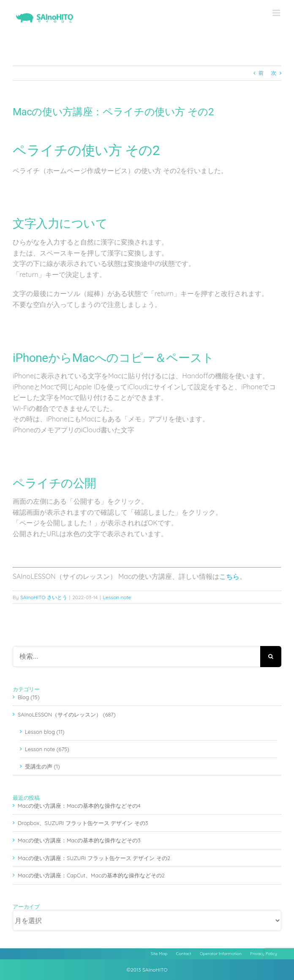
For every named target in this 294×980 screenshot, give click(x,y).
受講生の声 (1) (42, 766)
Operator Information (221, 954)
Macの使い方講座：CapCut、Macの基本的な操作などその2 (91, 875)
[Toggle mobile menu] (277, 13)
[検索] (271, 657)
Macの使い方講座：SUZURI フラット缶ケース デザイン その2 (94, 858)
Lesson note (117, 597)
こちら (229, 576)
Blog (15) (29, 697)
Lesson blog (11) (45, 732)
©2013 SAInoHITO (147, 970)
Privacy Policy (264, 954)
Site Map (159, 954)
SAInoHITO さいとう (44, 597)
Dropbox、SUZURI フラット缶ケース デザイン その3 (83, 823)
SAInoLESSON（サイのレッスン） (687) (67, 714)
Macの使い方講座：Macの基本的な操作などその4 (79, 806)
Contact (184, 954)
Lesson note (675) (47, 749)
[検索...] (136, 657)
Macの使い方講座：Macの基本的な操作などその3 (79, 840)
